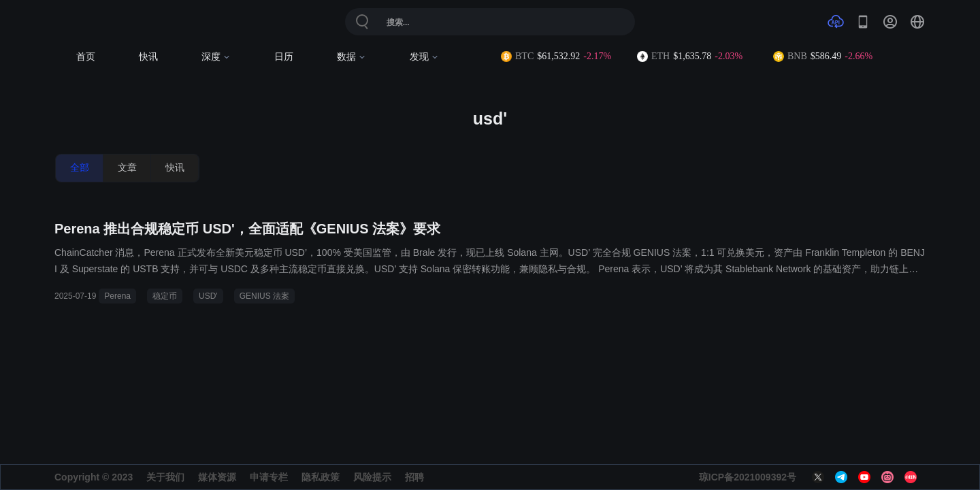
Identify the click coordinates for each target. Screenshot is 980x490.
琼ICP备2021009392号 (748, 477)
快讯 (148, 57)
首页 (86, 57)
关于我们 (165, 477)
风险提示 (372, 477)
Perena (117, 296)
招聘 (414, 477)
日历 (284, 57)
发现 (424, 57)
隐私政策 (321, 477)
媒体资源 (217, 477)
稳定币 (165, 296)
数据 (352, 57)
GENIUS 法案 (264, 296)
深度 (216, 57)
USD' (208, 296)
